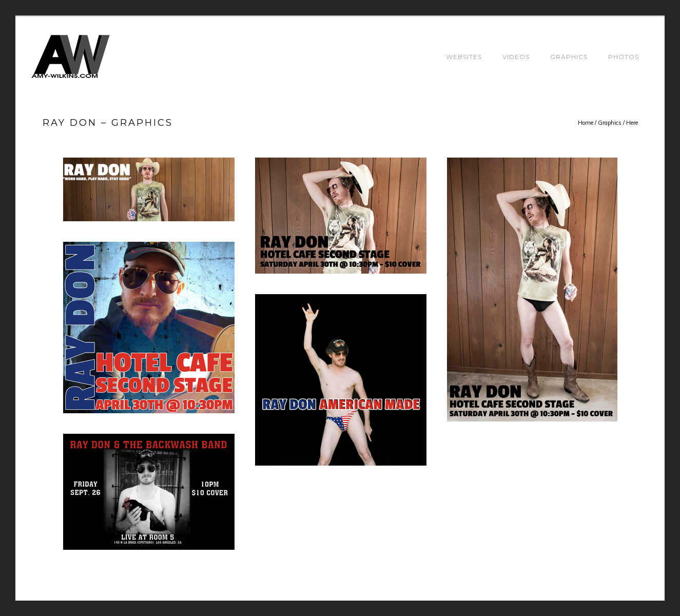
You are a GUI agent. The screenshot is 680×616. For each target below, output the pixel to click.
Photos (624, 57)
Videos (516, 57)
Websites (464, 57)
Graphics (569, 57)
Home (586, 123)
